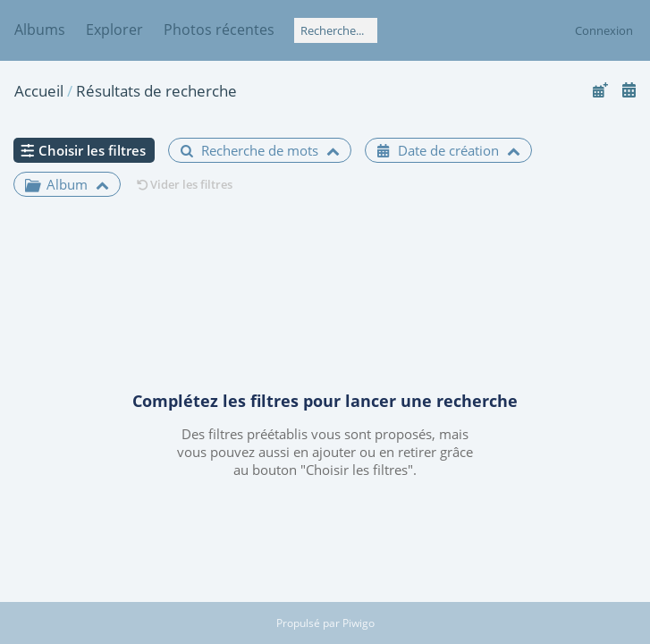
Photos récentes (219, 30)
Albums (40, 30)
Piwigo (359, 623)
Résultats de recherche (156, 91)
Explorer (114, 30)
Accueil (39, 91)
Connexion (604, 30)
